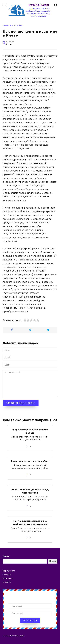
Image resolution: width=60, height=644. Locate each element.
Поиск (6, 556)
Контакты (8, 578)
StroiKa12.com (39, 5)
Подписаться (30, 620)
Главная (7, 574)
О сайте (7, 582)
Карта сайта (9, 571)
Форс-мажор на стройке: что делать (30, 431)
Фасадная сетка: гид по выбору (30, 461)
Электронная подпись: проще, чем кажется (30, 491)
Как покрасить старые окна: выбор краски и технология (30, 523)
